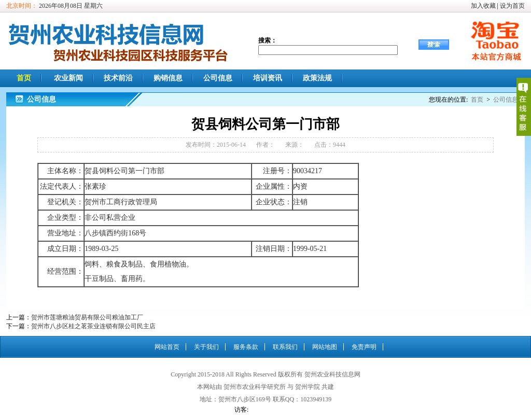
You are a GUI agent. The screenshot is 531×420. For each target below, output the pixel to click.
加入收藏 (483, 6)
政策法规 (317, 78)
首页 (24, 78)
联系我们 (285, 347)
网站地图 (325, 347)
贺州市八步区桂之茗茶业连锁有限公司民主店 (93, 326)
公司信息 (218, 78)
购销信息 (168, 78)
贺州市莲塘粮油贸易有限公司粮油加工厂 (87, 317)
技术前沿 (118, 78)
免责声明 (364, 347)
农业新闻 (68, 78)
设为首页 (512, 6)
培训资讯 (268, 78)
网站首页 (167, 347)
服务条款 (246, 347)
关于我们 (206, 347)
